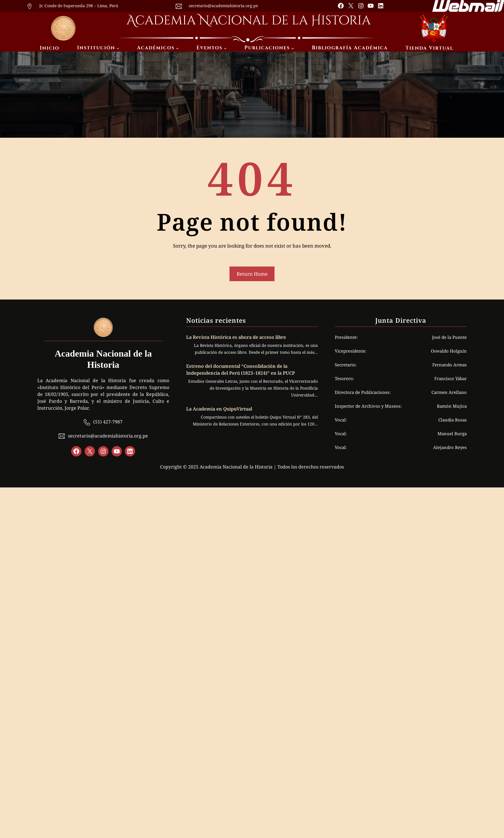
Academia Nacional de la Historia (249, 21)
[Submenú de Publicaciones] (293, 48)
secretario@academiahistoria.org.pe (223, 6)
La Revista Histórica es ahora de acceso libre (237, 337)
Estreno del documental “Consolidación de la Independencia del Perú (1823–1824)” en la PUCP (241, 370)
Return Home (252, 274)
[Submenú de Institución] (118, 48)
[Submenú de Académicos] (177, 48)
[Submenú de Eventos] (225, 48)
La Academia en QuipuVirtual (219, 409)
